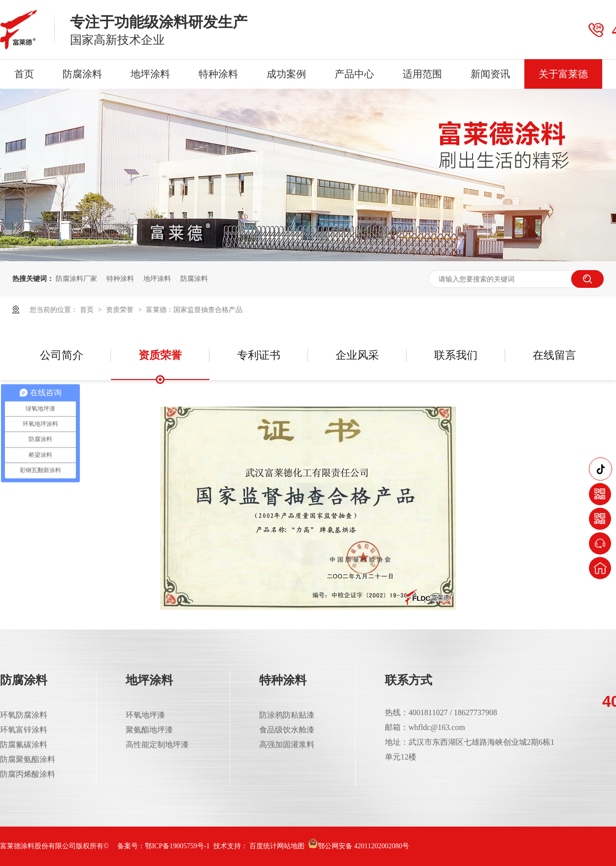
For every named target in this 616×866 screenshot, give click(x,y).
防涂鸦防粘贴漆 (287, 715)
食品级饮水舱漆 (287, 730)
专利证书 (259, 355)
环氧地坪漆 (145, 715)
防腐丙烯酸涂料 (28, 774)
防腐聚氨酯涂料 (28, 759)
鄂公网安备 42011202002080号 (359, 846)
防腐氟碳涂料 (24, 745)
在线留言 (554, 355)
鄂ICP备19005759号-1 (177, 846)
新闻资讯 (490, 74)
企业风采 (357, 355)
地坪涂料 (150, 74)
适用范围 (422, 74)
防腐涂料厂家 (76, 278)
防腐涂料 (82, 74)
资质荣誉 (121, 310)
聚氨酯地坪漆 (149, 730)
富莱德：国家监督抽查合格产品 (194, 310)
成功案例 (286, 74)
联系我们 (456, 355)
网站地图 (291, 846)
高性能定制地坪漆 (157, 745)
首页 (24, 74)
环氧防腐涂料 (24, 715)
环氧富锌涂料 (24, 730)
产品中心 (354, 74)
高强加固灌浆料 (287, 745)
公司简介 (62, 355)
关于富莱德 (563, 74)
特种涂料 (218, 74)
